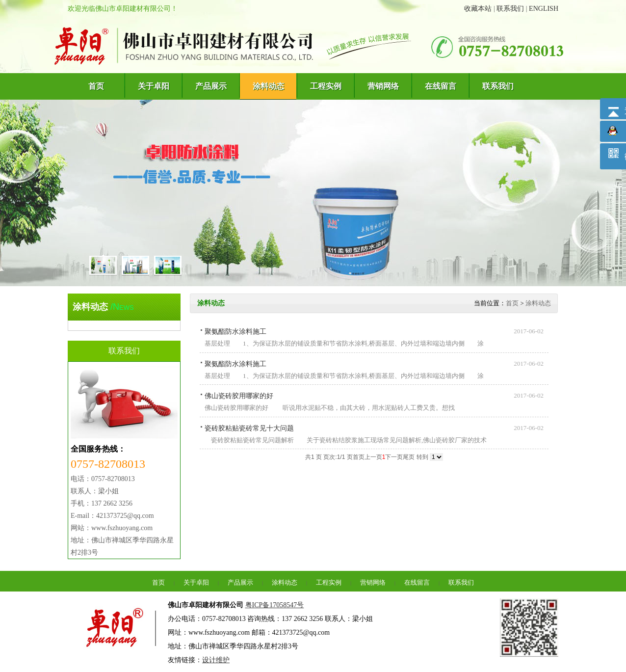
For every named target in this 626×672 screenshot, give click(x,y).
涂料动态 (538, 303)
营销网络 (373, 582)
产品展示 (240, 582)
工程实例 (329, 582)
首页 (512, 303)
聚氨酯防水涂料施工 (235, 332)
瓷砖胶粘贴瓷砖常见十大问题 (249, 428)
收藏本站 (478, 9)
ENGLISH (544, 9)
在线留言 (417, 582)
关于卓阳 (196, 582)
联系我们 (510, 9)
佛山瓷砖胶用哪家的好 (239, 396)
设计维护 (216, 660)
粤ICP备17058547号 (275, 605)
